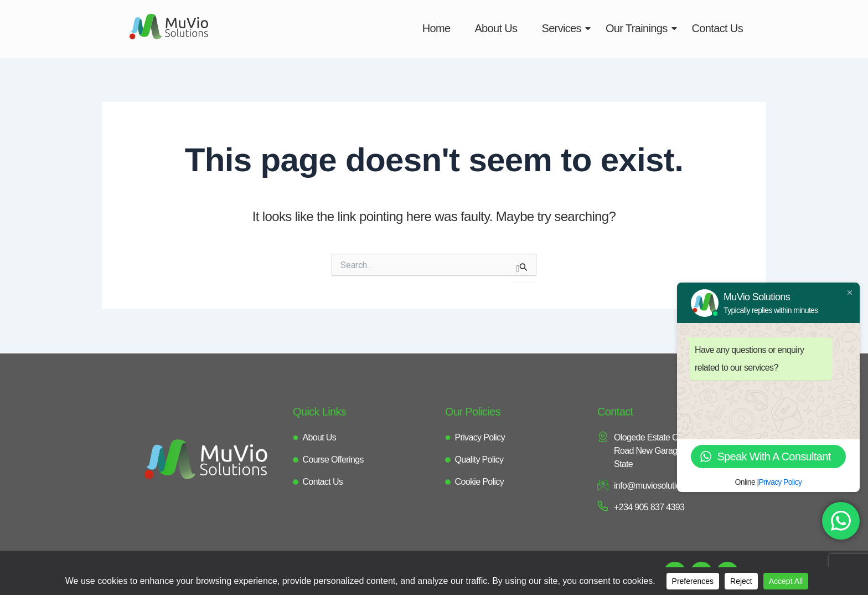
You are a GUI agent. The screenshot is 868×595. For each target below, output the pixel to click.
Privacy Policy (780, 482)
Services (565, 28)
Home (436, 28)
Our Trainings (640, 28)
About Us (496, 28)
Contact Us (717, 28)
